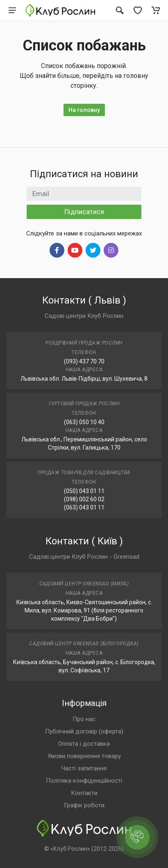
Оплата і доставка (84, 744)
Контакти (84, 793)
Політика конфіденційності (84, 781)
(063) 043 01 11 (84, 507)
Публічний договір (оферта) (84, 731)
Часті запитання (84, 768)
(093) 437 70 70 (84, 361)
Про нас (84, 719)
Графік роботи (84, 805)
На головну (84, 110)
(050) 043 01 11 (84, 491)
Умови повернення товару (84, 756)
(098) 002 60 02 (84, 499)
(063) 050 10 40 (84, 422)
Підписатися (84, 212)
